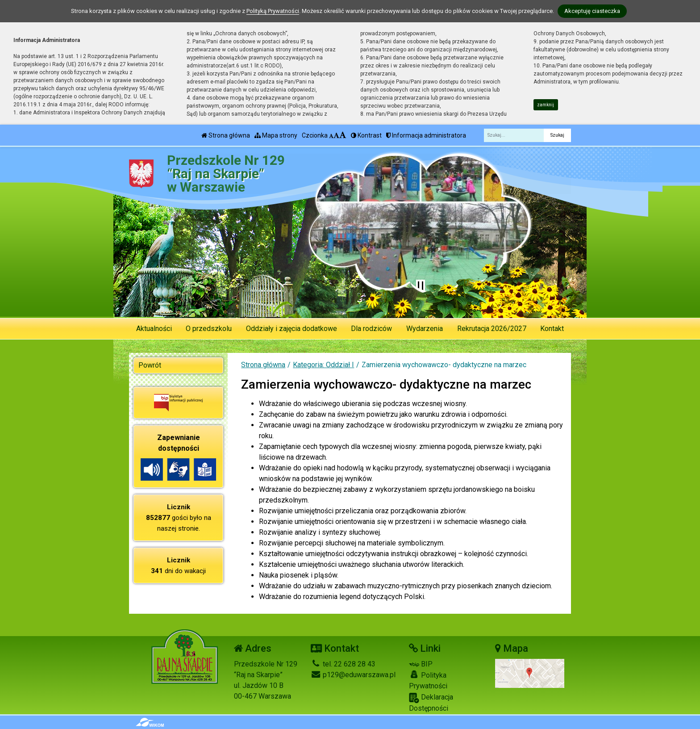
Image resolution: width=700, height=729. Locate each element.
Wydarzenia (425, 329)
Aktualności (154, 329)
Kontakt (552, 329)
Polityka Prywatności (428, 680)
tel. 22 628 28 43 (343, 664)
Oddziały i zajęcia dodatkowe (292, 329)
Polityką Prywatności (273, 11)
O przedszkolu (209, 329)
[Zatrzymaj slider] (421, 286)
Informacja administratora (426, 135)
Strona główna (226, 135)
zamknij (546, 105)
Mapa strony (276, 135)
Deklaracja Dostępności (431, 703)
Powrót (150, 365)
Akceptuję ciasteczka (592, 11)
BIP (421, 664)
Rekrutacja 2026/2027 (492, 329)
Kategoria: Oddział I (323, 365)
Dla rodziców (371, 329)
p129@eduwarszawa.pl (353, 675)
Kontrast (366, 135)
